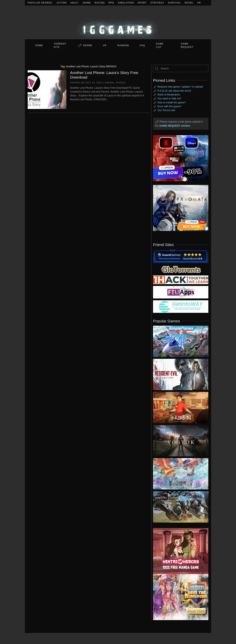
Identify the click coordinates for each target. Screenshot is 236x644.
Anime (87, 3)
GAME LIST (160, 45)
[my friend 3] (181, 279)
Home (39, 45)
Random (123, 45)
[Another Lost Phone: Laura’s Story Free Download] (47, 89)
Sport (142, 3)
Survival (174, 3)
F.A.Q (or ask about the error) (174, 91)
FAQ (142, 45)
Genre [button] (88, 45)
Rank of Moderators (169, 95)
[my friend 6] (181, 292)
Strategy (157, 3)
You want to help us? (169, 98)
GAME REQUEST (187, 45)
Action (62, 3)
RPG (111, 3)
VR (199, 3)
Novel (189, 3)
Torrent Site (60, 45)
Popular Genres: (40, 3)
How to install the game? (172, 102)
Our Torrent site (166, 110)
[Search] (181, 68)
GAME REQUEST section (175, 126)
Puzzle (121, 83)
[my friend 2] (181, 269)
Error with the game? (169, 106)
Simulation (126, 3)
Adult (75, 3)
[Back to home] (118, 22)
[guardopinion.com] (181, 256)
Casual (110, 83)
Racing (100, 3)
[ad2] (179, 551)
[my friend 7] (181, 306)
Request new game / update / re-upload (180, 87)
